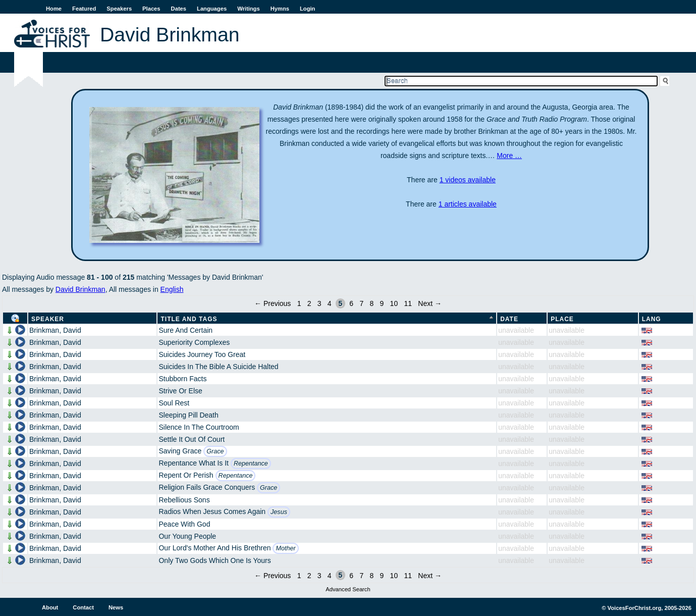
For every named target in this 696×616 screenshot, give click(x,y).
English (172, 289)
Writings (249, 9)
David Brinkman (81, 289)
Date (509, 319)
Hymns (280, 9)
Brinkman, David (55, 330)
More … (509, 156)
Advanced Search (348, 589)
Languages (212, 9)
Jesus (279, 512)
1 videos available (468, 180)
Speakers (119, 9)
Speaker (48, 319)
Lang (652, 319)
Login (307, 9)
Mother (285, 548)
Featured (84, 9)
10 (394, 303)
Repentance (251, 464)
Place (562, 319)
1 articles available (468, 204)
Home (54, 9)
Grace (215, 451)
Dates (179, 9)
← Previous (273, 303)
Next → (430, 303)
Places (151, 9)
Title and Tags (189, 319)
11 (408, 303)
